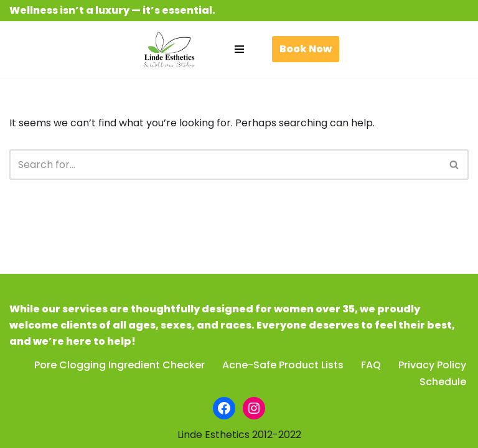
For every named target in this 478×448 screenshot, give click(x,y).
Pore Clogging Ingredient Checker (119, 365)
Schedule (443, 382)
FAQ (371, 365)
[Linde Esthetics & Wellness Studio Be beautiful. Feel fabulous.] (169, 49)
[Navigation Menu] (239, 49)
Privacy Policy (432, 365)
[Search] (225, 165)
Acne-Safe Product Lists (283, 365)
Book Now (306, 49)
